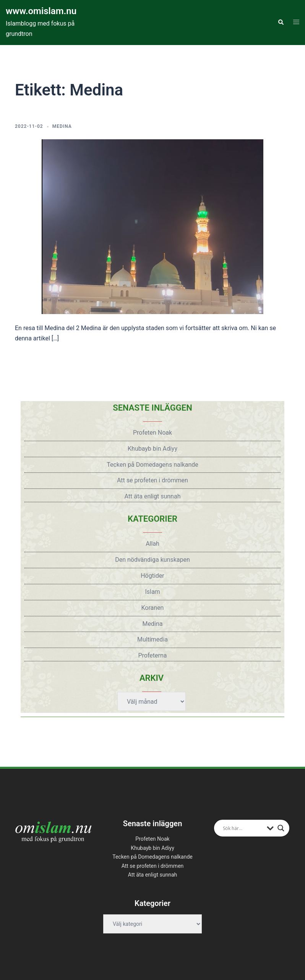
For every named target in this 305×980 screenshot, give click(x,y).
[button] (281, 23)
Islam (152, 592)
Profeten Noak (152, 433)
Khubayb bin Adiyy (152, 449)
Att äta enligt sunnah (153, 496)
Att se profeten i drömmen (152, 480)
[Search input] (243, 828)
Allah (152, 544)
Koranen (153, 608)
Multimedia (152, 639)
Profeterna (152, 655)
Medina (62, 126)
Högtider (152, 576)
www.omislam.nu (41, 11)
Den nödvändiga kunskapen (152, 560)
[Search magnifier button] (281, 828)
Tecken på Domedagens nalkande (152, 465)
